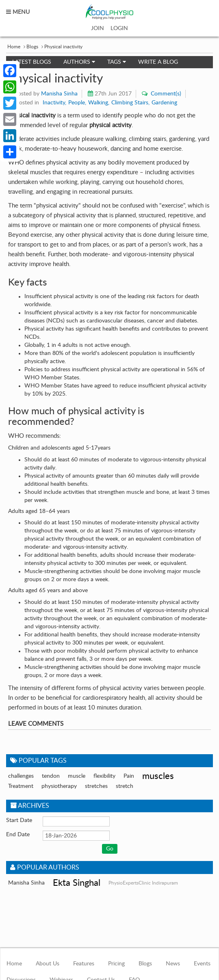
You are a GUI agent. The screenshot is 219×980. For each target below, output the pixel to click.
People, (77, 103)
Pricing (116, 964)
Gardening (164, 103)
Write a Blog (158, 62)
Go (110, 849)
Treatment (21, 786)
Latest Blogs (32, 62)
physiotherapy (59, 786)
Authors (79, 62)
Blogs (32, 47)
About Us (48, 964)
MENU (18, 12)
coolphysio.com (109, 12)
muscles (158, 776)
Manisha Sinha (59, 94)
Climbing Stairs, (130, 103)
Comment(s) (165, 94)
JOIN (98, 28)
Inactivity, (54, 103)
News (173, 964)
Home (14, 47)
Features (84, 964)
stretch (125, 786)
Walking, (99, 103)
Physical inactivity (63, 47)
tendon (51, 776)
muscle (77, 776)
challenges (21, 776)
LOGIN (119, 28)
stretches (96, 786)
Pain (129, 776)
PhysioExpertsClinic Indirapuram (143, 883)
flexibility (104, 776)
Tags (117, 62)
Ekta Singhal (77, 883)
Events (202, 964)
